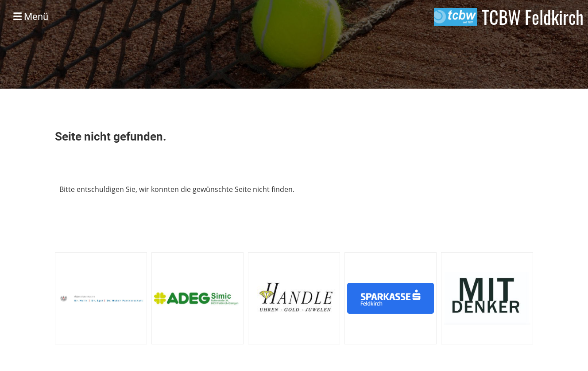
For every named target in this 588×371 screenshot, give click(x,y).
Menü (31, 17)
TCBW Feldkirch (533, 17)
